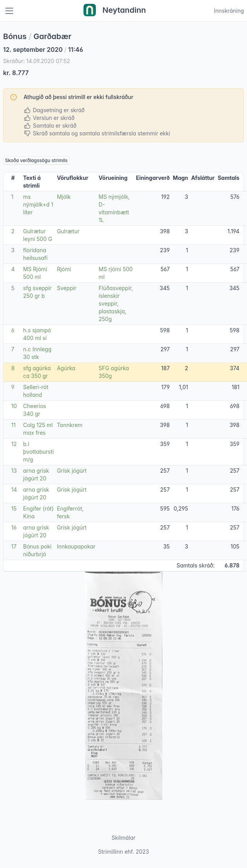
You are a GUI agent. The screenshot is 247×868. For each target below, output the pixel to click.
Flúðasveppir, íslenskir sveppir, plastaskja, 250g (116, 303)
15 (14, 508)
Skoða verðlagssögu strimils (36, 160)
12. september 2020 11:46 (43, 50)
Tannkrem (70, 425)
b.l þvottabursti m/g (38, 452)
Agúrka (66, 368)
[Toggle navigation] (9, 11)
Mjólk (64, 197)
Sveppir (67, 288)
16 (14, 527)
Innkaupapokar (76, 546)
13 (14, 471)
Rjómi (64, 269)
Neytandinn (115, 11)
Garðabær (53, 36)
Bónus (15, 36)
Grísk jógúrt (72, 471)
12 (14, 444)
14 (14, 490)
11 (13, 425)
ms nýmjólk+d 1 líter (38, 204)
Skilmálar (124, 838)
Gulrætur (68, 231)
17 (14, 546)
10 (14, 406)
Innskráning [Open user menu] (229, 11)
